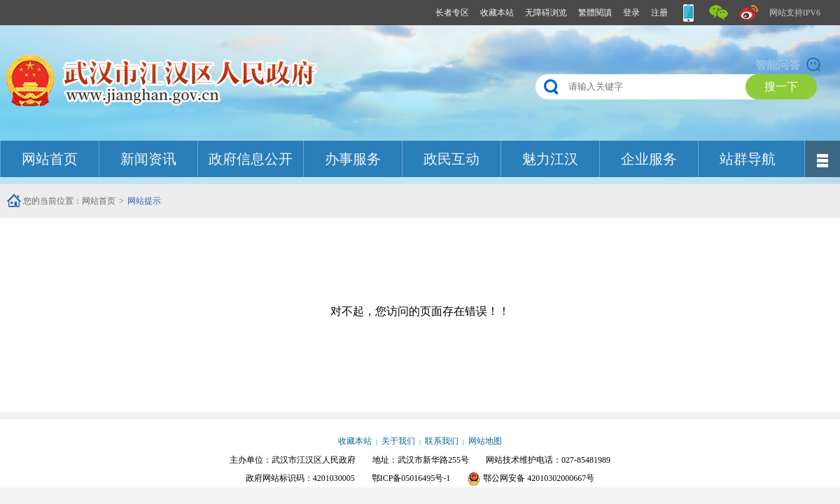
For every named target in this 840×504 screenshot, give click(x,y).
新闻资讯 (148, 159)
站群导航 (748, 159)
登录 (631, 13)
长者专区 (452, 13)
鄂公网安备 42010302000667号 (531, 478)
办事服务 (353, 159)
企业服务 (649, 159)
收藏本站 (497, 13)
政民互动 (451, 159)
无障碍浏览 (546, 13)
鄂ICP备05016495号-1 (411, 478)
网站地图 (485, 441)
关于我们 (398, 441)
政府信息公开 (251, 159)
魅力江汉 (550, 159)
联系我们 (442, 441)
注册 (659, 13)
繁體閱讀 (595, 13)
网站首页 (50, 159)
